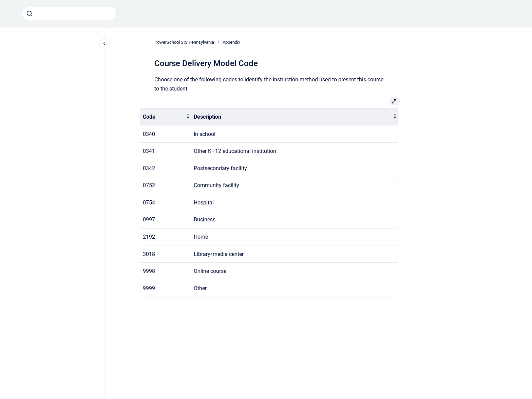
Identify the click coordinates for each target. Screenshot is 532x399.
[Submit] (30, 14)
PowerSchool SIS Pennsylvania (184, 42)
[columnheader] (166, 117)
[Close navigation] (104, 44)
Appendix (231, 42)
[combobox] (69, 14)
